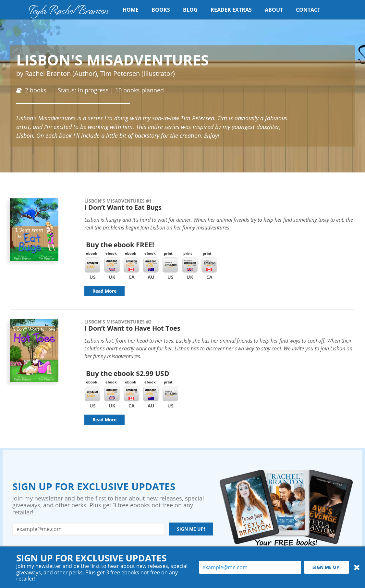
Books (161, 10)
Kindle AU (151, 265)
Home (131, 10)
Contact (308, 10)
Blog (190, 10)
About (274, 10)
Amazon (170, 265)
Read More (104, 291)
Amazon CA (209, 265)
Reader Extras (231, 10)
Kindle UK (112, 265)
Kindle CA (131, 265)
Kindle (92, 265)
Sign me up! (191, 529)
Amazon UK (190, 265)
